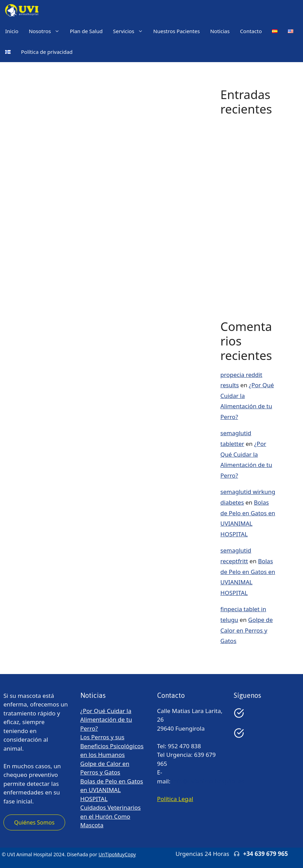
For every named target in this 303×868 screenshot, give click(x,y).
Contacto (251, 31)
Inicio (12, 31)
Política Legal (175, 799)
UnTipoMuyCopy (117, 854)
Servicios (131, 31)
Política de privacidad (47, 52)
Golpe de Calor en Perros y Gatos (246, 630)
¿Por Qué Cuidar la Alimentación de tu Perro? (246, 136)
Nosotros (47, 31)
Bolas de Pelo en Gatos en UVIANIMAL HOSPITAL (112, 790)
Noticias (220, 31)
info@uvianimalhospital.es (208, 781)
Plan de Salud (86, 31)
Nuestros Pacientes (177, 31)
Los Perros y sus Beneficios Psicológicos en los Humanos (112, 746)
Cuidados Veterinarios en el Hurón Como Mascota (110, 816)
